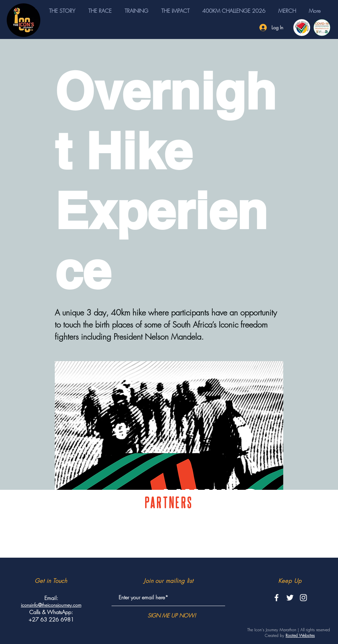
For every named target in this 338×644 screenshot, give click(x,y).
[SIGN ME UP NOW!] (172, 616)
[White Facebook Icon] (277, 598)
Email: (51, 598)
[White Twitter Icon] (290, 598)
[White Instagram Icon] (303, 598)
